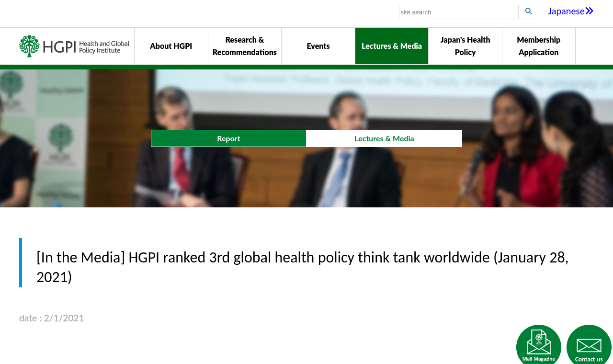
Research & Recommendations (245, 46)
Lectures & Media (392, 46)
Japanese (571, 11)
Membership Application (539, 46)
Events (318, 46)
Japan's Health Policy (465, 46)
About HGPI (171, 46)
